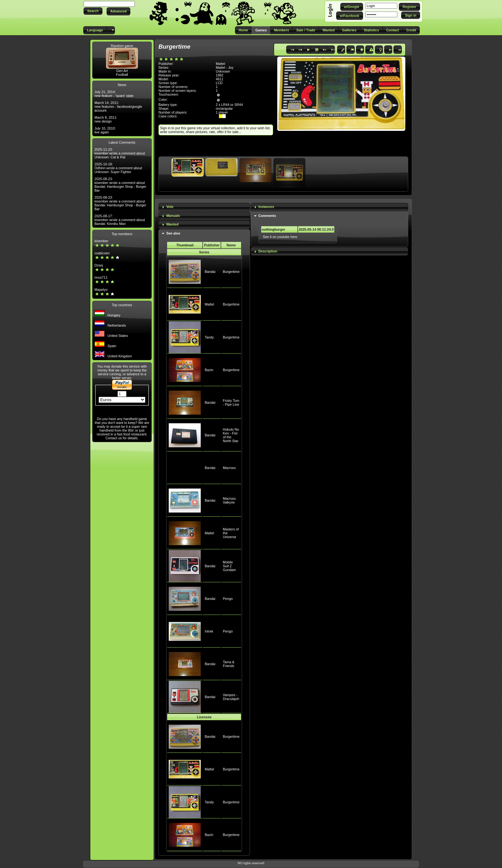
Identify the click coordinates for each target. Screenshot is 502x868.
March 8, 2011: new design (106, 119)
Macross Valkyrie (229, 500)
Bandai (210, 272)
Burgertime (231, 272)
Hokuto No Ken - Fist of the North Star (231, 435)
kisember (101, 241)
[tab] (204, 207)
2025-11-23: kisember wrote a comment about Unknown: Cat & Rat (120, 153)
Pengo (228, 599)
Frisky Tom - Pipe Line (231, 402)
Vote (170, 207)
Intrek (209, 631)
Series (204, 252)
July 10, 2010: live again (105, 130)
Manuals (173, 216)
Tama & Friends (229, 664)
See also (173, 233)
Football (122, 75)
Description (268, 251)
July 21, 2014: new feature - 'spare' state (114, 94)
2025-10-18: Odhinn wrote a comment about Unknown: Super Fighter (118, 168)
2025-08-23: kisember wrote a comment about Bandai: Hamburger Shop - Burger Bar (120, 185)
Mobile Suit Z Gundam (229, 566)
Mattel (209, 304)
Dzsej (99, 265)
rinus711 (101, 277)
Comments (267, 216)
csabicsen (102, 253)
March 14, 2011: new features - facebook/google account (118, 107)
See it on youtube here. (280, 237)
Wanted (172, 224)
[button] (93, 11)
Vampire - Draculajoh (231, 697)
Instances (266, 207)
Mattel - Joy (225, 68)
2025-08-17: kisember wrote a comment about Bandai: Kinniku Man (120, 220)
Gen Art (122, 71)
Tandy (209, 337)
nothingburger (274, 229)
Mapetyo (101, 290)
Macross (229, 468)
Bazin (209, 370)
